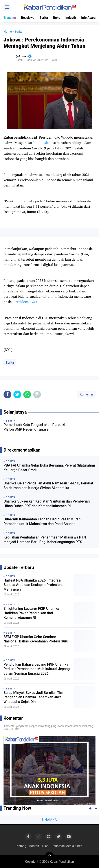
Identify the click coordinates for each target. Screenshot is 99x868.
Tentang (21, 846)
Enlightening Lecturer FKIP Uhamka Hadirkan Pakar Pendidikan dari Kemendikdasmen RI (31, 613)
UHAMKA (50, 820)
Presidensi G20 (25, 302)
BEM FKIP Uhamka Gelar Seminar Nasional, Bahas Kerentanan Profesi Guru (36, 639)
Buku (57, 18)
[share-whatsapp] (27, 394)
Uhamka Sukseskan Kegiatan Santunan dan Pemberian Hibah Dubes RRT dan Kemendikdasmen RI (47, 504)
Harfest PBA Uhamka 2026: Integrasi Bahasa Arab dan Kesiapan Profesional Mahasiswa (34, 585)
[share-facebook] (7, 394)
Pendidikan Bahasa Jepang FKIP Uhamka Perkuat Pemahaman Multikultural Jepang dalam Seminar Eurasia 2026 (37, 669)
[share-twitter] (17, 394)
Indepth (71, 18)
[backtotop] (49, 856)
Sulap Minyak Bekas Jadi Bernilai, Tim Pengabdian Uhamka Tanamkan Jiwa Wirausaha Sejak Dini (33, 697)
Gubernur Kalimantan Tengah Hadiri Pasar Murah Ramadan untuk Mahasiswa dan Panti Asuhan (42, 522)
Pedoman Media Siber (67, 846)
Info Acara (88, 18)
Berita (44, 18)
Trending (10, 18)
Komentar (86, 394)
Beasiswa (28, 18)
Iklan (45, 846)
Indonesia (41, 143)
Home (8, 32)
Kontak (34, 846)
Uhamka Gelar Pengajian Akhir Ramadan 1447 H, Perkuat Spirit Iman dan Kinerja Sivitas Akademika (48, 486)
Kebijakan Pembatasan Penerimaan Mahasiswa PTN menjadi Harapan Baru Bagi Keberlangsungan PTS (45, 540)
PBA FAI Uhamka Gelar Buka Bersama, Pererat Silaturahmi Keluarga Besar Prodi (49, 468)
